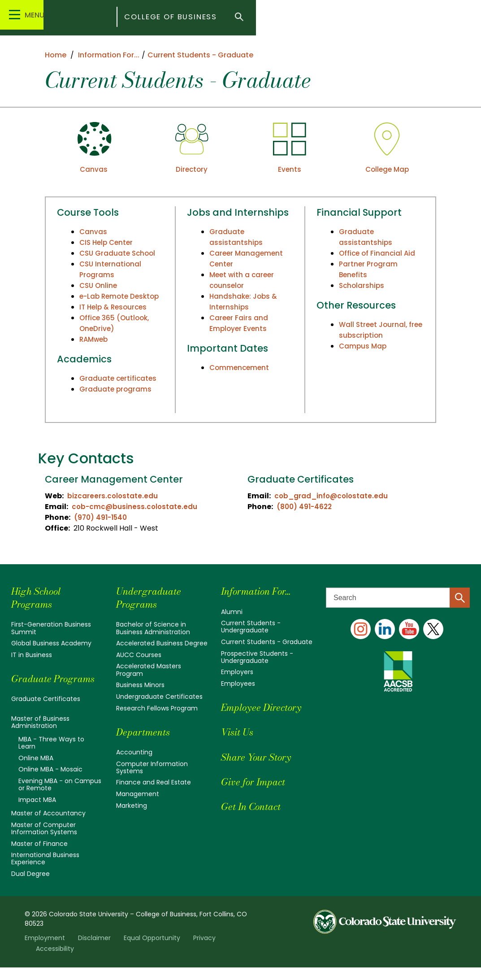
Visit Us (240, 732)
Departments (146, 731)
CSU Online (99, 285)
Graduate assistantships (236, 237)
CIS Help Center (108, 242)
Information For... (262, 591)
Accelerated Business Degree (162, 643)
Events (289, 169)
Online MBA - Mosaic (50, 782)
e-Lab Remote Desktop (105, 302)
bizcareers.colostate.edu (114, 496)
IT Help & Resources (115, 318)
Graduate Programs (34, 685)
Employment (45, 950)
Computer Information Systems (152, 767)
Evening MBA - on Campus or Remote (60, 797)
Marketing (132, 805)
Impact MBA (37, 812)
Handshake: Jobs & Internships (245, 302)
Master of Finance (39, 856)
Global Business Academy (51, 643)
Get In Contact (255, 806)
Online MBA (36, 771)
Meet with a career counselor (243, 280)
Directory (191, 169)
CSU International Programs (111, 269)
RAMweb (95, 350)
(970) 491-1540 (102, 517)
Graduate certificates (119, 389)
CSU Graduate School (119, 253)
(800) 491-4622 (306, 507)
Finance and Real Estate (154, 782)
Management (138, 793)
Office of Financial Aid (378, 253)
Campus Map (364, 346)
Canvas (94, 169)
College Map (387, 169)
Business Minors (140, 685)
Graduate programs (116, 400)
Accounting (134, 752)
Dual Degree (30, 886)
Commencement (240, 368)
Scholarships (362, 285)
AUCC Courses (139, 655)
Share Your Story (260, 756)
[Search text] (398, 598)
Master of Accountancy (48, 826)
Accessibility (55, 961)
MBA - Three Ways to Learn (51, 755)
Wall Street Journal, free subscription (375, 330)
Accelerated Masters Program (149, 670)
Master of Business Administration (40, 735)
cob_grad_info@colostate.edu (333, 496)
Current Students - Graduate (267, 642)
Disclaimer (94, 950)
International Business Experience (45, 871)
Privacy (204, 950)
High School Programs (39, 597)
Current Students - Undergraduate (251, 627)
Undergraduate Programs (152, 597)
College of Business (229, 18)
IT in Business (32, 655)
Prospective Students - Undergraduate (257, 657)
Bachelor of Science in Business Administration (153, 628)
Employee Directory (267, 707)
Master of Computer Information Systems (44, 841)
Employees (238, 684)
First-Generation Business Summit (51, 628)
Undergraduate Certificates (159, 696)
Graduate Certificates (46, 712)
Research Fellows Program (157, 708)
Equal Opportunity (152, 950)
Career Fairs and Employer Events (239, 323)
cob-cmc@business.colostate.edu (136, 507)
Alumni (232, 612)
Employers (237, 672)
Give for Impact (258, 781)
